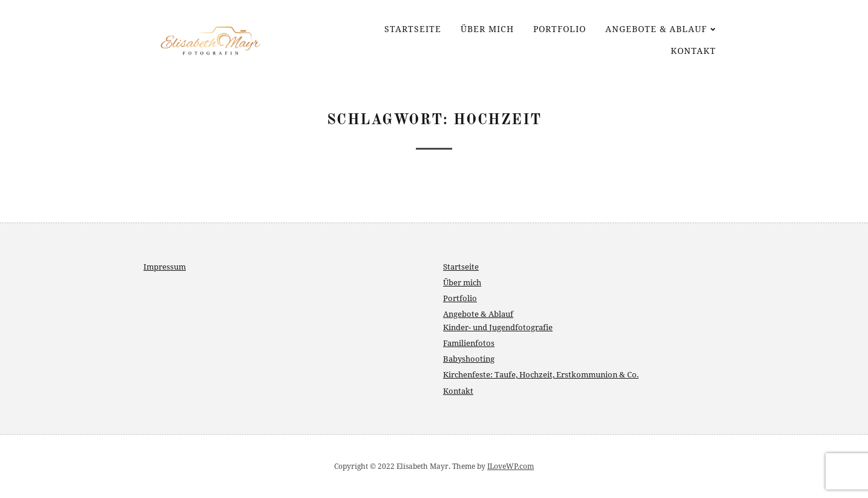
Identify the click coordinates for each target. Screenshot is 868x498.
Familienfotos (469, 343)
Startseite (413, 29)
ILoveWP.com (511, 466)
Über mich (487, 29)
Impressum (165, 267)
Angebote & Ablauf (656, 29)
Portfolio (560, 29)
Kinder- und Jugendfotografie (498, 327)
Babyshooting (469, 359)
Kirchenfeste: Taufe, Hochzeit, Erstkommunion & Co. (541, 374)
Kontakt (693, 51)
